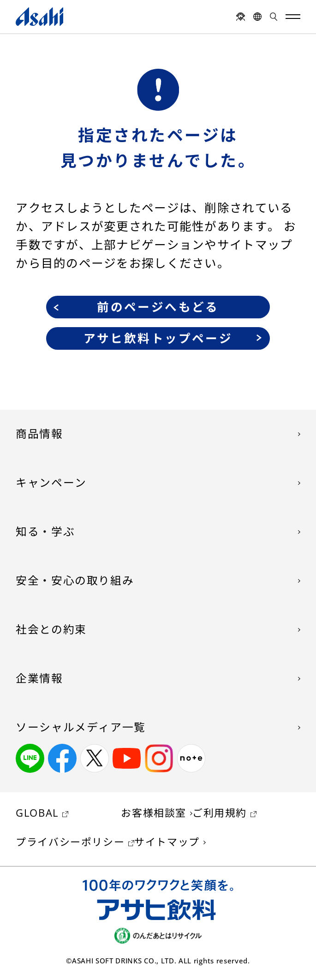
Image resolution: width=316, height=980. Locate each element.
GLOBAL (37, 813)
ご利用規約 (220, 813)
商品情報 (39, 434)
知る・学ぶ (45, 532)
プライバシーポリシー (70, 842)
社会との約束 (51, 629)
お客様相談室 (154, 813)
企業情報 (39, 678)
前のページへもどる (158, 307)
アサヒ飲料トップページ (158, 338)
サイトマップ (167, 842)
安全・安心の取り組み (75, 580)
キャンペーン (51, 483)
